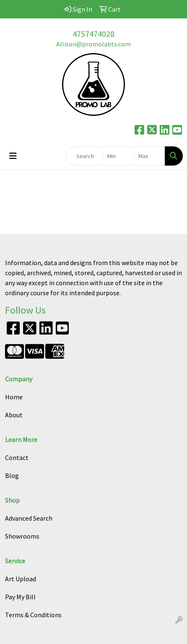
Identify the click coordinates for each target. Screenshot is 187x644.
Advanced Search (29, 518)
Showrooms (22, 536)
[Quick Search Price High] (149, 156)
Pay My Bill (20, 597)
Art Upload (21, 579)
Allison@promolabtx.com (93, 44)
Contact (17, 457)
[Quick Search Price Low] (118, 156)
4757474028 (93, 34)
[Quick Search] (84, 156)
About (14, 415)
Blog (12, 475)
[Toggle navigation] (13, 156)
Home (14, 397)
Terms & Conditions (33, 615)
